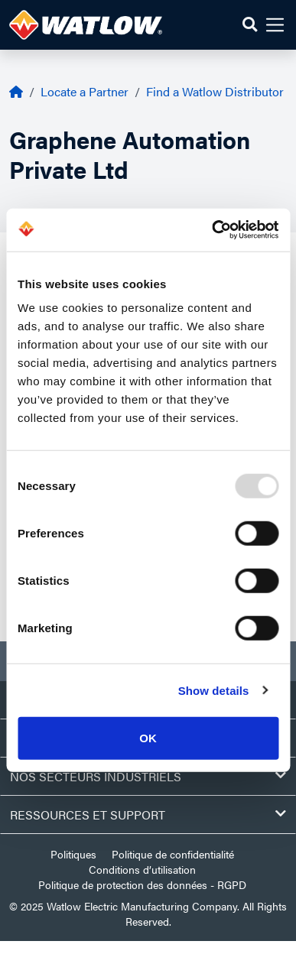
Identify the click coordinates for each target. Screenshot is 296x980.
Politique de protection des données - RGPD (142, 884)
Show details (214, 690)
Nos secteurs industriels (148, 776)
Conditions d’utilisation (142, 869)
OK (148, 738)
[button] (250, 25)
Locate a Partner (85, 91)
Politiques (73, 854)
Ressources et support (148, 815)
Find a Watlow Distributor (215, 91)
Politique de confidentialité (173, 854)
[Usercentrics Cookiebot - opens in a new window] (212, 230)
